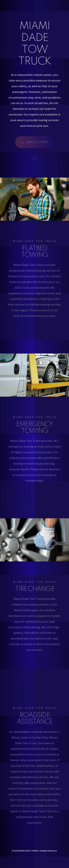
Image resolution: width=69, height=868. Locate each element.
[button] (34, 143)
